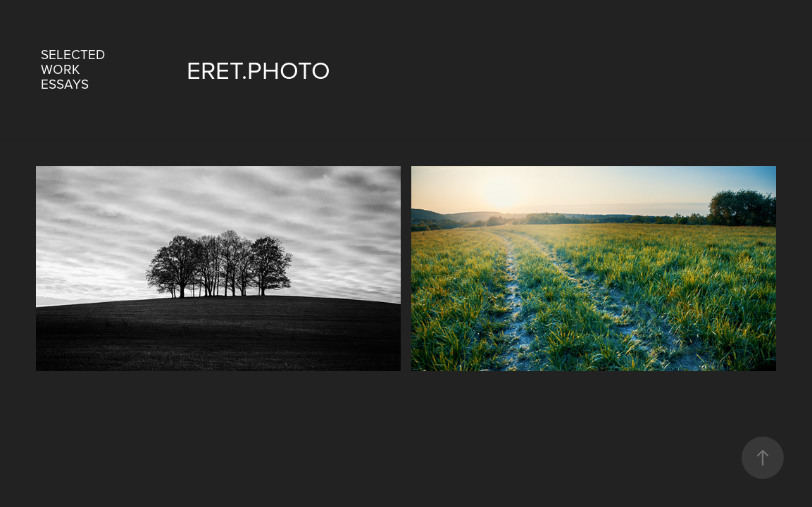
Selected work (73, 61)
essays (65, 83)
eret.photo (258, 69)
